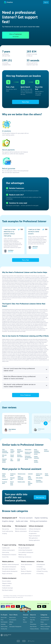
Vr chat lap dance (5, 482)
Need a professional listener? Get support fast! (13, 597)
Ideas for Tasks (4, 627)
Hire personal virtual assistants (25, 596)
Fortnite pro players (13, 474)
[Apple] (39, 606)
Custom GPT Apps (41, 569)
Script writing (6, 526)
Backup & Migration (26, 571)
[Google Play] (44, 606)
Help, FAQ (32, 620)
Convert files (5, 557)
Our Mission (33, 617)
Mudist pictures (47, 474)
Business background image (20, 451)
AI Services (40, 562)
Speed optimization (26, 574)
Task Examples (4, 622)
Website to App (22, 555)
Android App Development (25, 550)
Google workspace (46, 450)
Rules (11, 624)
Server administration (27, 564)
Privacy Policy (33, 624)
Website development (21, 529)
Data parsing (5, 529)
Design (42, 622)
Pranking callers (21, 482)
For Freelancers (13, 620)
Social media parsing (8, 531)
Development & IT (45, 620)
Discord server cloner (12, 483)
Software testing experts (8, 550)
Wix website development (9, 569)
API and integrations (34, 531)
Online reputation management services (37, 452)
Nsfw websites (39, 478)
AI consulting (40, 574)
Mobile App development (26, 545)
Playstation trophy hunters (39, 481)
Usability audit (6, 548)
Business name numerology (28, 453)
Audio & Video (44, 624)
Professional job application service (28, 458)
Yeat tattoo (12, 460)
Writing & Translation (45, 627)
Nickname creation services (4, 460)
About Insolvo (13, 617)
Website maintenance (28, 562)
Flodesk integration (36, 457)
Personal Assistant (45, 629)
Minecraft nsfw (12, 478)
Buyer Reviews (33, 627)
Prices (2, 620)
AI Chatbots (40, 567)
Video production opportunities (5, 451)
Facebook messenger (8, 588)
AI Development (41, 564)
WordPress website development (10, 564)
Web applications (33, 538)
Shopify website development (10, 571)
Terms (31, 622)
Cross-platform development (26, 552)
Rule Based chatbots (7, 590)
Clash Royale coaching (30, 478)
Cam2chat (30, 474)
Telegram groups (22, 474)
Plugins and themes (7, 574)
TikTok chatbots (6, 586)
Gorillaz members (36, 461)
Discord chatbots (6, 581)
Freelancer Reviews (34, 629)
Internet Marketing (45, 617)
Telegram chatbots (7, 583)
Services (25, 622)
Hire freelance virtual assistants (10, 596)
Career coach (19, 460)
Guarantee (3, 624)
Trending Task (4, 629)
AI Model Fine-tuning (42, 571)
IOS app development (24, 548)
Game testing (6, 552)
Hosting (23, 567)
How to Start (4, 617)
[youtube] (13, 606)
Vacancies (25, 617)
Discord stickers (12, 456)
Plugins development (34, 536)
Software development (36, 526)
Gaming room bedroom (39, 474)
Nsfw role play (4, 456)
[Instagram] (8, 606)
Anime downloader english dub (20, 478)
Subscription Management (15, 627)
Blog (24, 620)
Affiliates (11, 622)
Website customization (21, 531)
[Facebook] (3, 606)
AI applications (33, 533)
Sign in (46, 2)
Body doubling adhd (30, 483)
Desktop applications (34, 540)
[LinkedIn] (23, 606)
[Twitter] (18, 606)
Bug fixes (23, 569)
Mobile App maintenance (25, 557)
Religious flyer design (20, 456)
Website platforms (8, 562)
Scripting (4, 533)
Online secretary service (12, 451)
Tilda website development (9, 567)
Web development (21, 526)
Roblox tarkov (28, 450)
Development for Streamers (9, 555)
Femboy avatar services (4, 475)
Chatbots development (9, 578)
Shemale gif (5, 479)
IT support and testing (9, 545)
